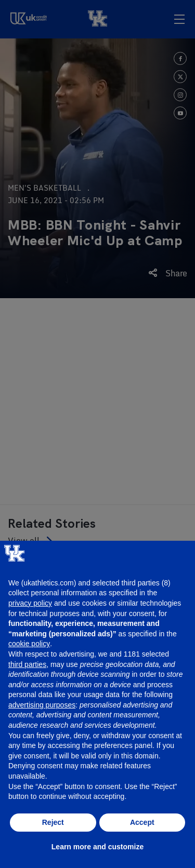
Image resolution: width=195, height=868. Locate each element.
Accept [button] (142, 822)
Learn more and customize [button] (97, 847)
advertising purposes (42, 705)
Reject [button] (53, 822)
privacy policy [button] (30, 603)
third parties (27, 664)
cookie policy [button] (29, 644)
